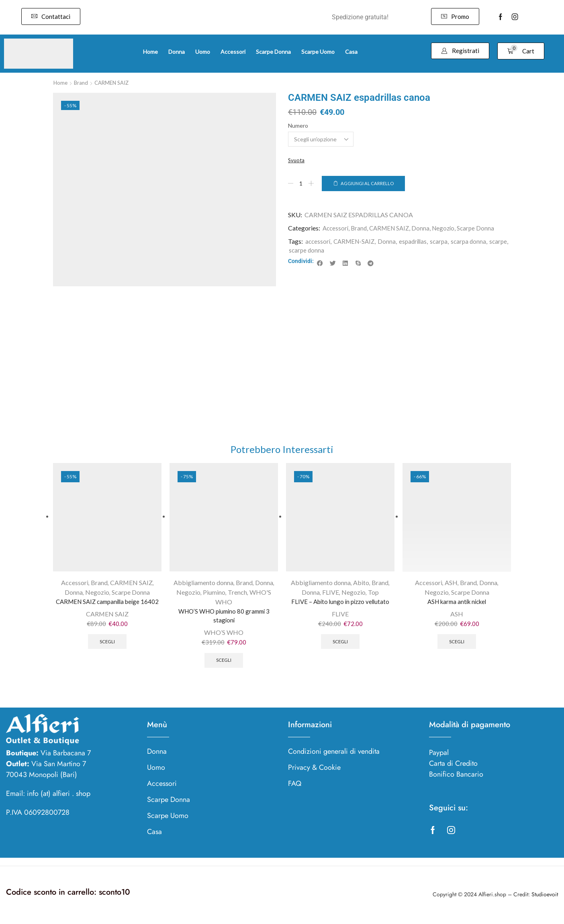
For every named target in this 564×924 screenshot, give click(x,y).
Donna (426, 229)
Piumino (214, 594)
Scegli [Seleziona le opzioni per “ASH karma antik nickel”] (457, 646)
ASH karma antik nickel (457, 603)
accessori (318, 242)
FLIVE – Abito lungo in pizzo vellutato (340, 603)
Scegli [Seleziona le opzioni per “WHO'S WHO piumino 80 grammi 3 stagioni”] (224, 664)
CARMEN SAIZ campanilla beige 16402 (107, 608)
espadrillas (418, 242)
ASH (451, 584)
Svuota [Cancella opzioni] (297, 160)
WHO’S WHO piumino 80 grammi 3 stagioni (224, 618)
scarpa (445, 242)
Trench (237, 594)
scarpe (298, 251)
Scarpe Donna (483, 229)
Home (61, 83)
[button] (51, 16)
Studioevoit (545, 900)
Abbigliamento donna (203, 584)
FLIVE (331, 594)
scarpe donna (329, 251)
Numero (298, 125)
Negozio (449, 229)
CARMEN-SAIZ (357, 242)
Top (373, 594)
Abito (361, 584)
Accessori (336, 229)
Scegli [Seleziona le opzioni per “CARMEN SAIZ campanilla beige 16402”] (107, 655)
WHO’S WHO (224, 636)
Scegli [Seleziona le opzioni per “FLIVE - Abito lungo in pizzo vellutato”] (340, 646)
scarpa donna (476, 242)
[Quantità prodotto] (301, 184)
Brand (82, 83)
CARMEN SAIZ (115, 83)
